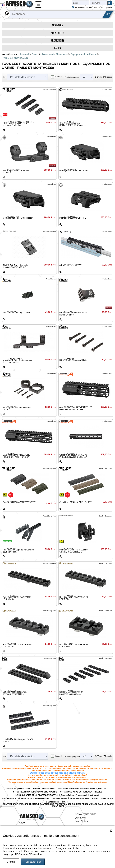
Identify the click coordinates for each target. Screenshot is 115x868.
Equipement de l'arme (84, 54)
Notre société (107, 798)
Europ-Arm (80, 818)
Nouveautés (58, 33)
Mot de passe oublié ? (104, 8)
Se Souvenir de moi (83, 8)
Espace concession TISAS (19, 789)
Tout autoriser (33, 862)
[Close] (111, 830)
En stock (59, 77)
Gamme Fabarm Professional (74, 795)
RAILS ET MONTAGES (15, 58)
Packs (57, 48)
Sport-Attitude (82, 821)
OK (108, 14)
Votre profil (95, 795)
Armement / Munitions (55, 54)
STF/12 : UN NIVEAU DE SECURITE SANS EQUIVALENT (82, 789)
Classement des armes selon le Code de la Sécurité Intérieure (58, 773)
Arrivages (57, 25)
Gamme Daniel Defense (44, 789)
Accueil (24, 54)
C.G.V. (22, 823)
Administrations (60, 798)
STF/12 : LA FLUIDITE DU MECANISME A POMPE (35, 792)
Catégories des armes (58, 802)
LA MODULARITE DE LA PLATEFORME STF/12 (37, 795)
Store (35, 54)
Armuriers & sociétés (79, 798)
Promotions (58, 40)
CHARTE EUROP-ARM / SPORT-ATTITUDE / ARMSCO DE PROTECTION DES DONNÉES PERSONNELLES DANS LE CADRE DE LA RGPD (58, 805)
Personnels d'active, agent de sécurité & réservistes (26, 798)
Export (95, 798)
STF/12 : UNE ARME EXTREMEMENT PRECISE (81, 792)
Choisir (11, 862)
